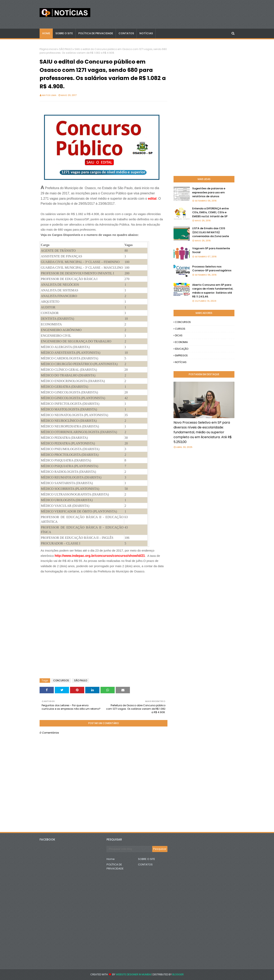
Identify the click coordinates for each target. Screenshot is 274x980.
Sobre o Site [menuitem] (64, 33)
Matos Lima (49, 95)
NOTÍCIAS (181, 362)
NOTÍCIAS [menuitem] (146, 33)
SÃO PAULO (66, 49)
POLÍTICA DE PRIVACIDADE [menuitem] (96, 33)
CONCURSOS (61, 680)
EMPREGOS (181, 355)
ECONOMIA (181, 342)
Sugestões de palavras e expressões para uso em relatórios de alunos (209, 192)
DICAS (179, 335)
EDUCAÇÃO (182, 349)
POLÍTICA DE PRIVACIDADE (115, 867)
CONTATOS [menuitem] (126, 33)
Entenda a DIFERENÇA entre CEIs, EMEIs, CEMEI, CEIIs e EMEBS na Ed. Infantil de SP (210, 212)
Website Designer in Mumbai (134, 974)
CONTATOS (145, 864)
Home (111, 859)
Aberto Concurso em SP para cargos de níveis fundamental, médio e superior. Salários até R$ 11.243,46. (213, 291)
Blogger (178, 974)
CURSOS (180, 329)
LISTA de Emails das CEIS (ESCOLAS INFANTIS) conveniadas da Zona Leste (211, 232)
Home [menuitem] (46, 33)
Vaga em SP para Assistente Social (211, 250)
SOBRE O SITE (147, 859)
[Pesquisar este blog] (129, 849)
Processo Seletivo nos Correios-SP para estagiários (212, 269)
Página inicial (48, 49)
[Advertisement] (73, 584)
